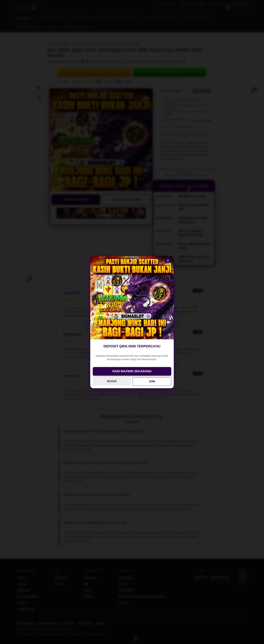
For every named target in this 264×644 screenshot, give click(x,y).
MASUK (112, 381)
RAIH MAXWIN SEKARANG (132, 371)
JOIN (152, 381)
